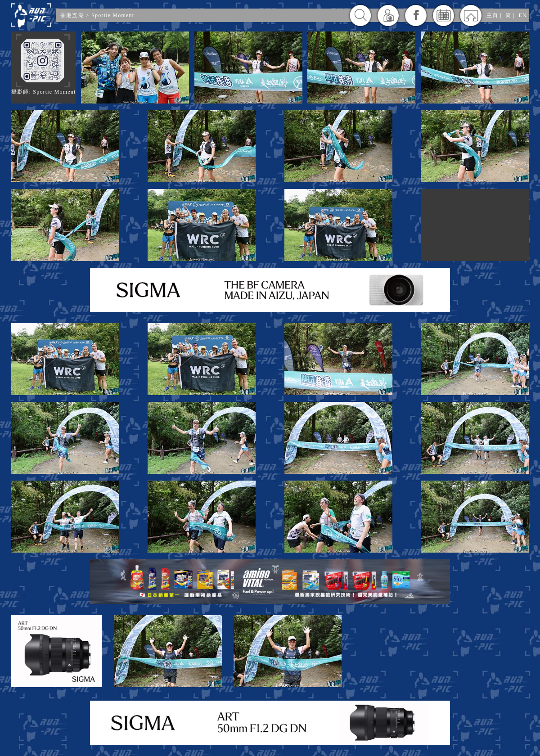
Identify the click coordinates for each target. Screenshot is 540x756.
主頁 (492, 15)
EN (523, 15)
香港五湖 (72, 15)
